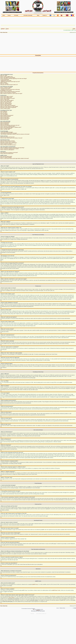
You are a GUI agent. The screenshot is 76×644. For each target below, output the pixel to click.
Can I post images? (4, 114)
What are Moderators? (5, 123)
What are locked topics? (5, 118)
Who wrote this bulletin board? (6, 156)
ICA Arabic (16, 15)
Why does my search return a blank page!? (9, 143)
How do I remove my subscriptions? (7, 150)
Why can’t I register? (4, 84)
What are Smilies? (4, 113)
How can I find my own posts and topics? (8, 145)
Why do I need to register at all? (6, 77)
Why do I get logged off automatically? (8, 78)
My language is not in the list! (6, 90)
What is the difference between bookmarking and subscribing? (12, 148)
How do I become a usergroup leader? (8, 126)
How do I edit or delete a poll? (6, 101)
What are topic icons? (5, 119)
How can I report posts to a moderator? (8, 105)
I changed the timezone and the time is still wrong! (10, 89)
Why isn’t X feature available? (6, 157)
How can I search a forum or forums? (7, 141)
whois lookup (11, 598)
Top (1, 170)
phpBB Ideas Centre (56, 590)
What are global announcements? (7, 115)
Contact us (45, 15)
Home (4, 15)
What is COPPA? (4, 83)
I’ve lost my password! (5, 80)
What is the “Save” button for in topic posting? (9, 106)
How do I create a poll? (5, 99)
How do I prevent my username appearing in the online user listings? (14, 79)
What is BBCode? (4, 111)
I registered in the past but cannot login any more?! (10, 82)
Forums (9, 15)
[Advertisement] (38, 20)
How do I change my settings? (6, 87)
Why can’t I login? (4, 76)
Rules (38, 15)
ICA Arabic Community (28, 15)
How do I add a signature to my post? (8, 98)
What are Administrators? (5, 122)
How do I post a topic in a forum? (7, 96)
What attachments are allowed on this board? (9, 153)
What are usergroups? (5, 124)
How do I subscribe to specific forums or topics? (10, 149)
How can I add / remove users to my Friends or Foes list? (11, 138)
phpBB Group (35, 584)
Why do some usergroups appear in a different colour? (11, 127)
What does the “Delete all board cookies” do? (9, 85)
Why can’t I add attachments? (6, 103)
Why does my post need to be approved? (8, 107)
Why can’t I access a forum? (6, 102)
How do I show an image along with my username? (10, 92)
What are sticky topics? (5, 117)
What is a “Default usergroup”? (6, 128)
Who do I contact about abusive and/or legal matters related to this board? (15, 158)
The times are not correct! (5, 88)
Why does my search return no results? (8, 142)
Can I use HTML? (4, 112)
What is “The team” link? (5, 129)
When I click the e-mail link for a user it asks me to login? (11, 94)
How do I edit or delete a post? (6, 97)
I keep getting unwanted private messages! (9, 133)
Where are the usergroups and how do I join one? (10, 125)
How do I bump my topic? (5, 109)
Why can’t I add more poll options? (7, 100)
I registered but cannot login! (6, 81)
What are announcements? (6, 116)
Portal (1, 32)
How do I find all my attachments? (7, 154)
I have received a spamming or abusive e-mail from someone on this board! (15, 134)
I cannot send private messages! (7, 132)
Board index (5, 32)
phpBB (35, 614)
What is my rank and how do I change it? (8, 93)
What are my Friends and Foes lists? (7, 137)
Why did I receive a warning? (6, 104)
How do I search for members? (6, 144)
